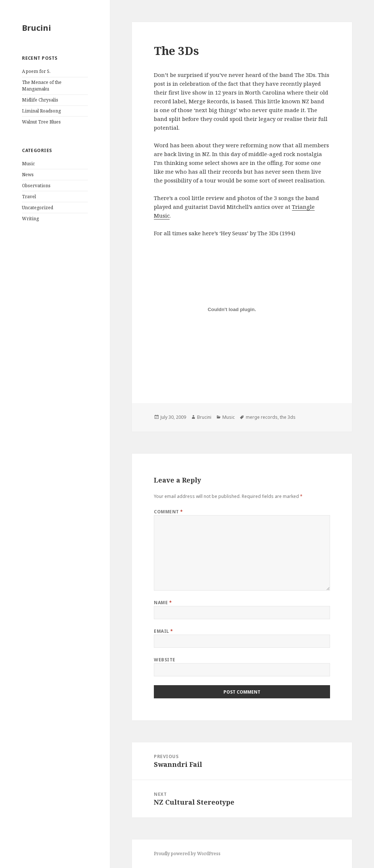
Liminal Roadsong (41, 111)
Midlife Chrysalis (40, 100)
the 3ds (288, 417)
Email (163, 631)
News (28, 175)
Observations (36, 186)
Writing (30, 219)
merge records (262, 417)
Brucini (36, 27)
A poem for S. (36, 71)
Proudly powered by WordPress (187, 854)
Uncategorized (38, 208)
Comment (168, 512)
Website (164, 660)
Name (163, 603)
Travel (29, 197)
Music (28, 164)
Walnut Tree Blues (41, 122)
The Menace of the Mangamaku (42, 86)
